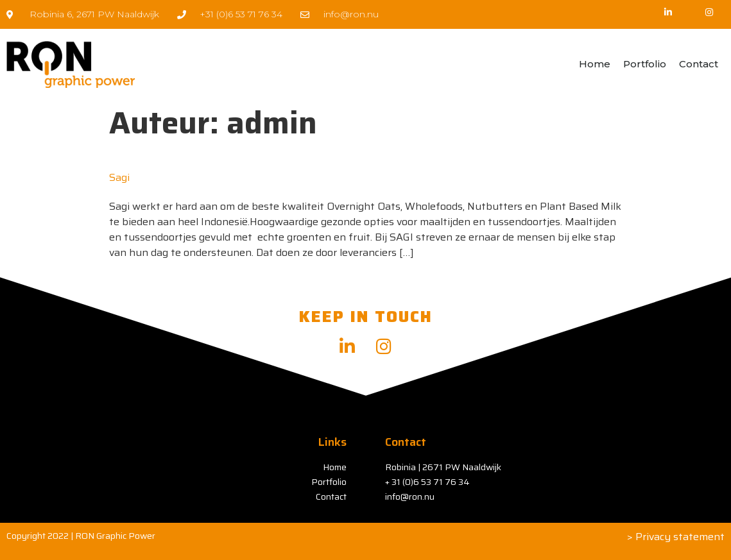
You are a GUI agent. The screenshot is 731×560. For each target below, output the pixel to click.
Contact (699, 64)
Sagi (119, 177)
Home (595, 64)
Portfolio (645, 64)
